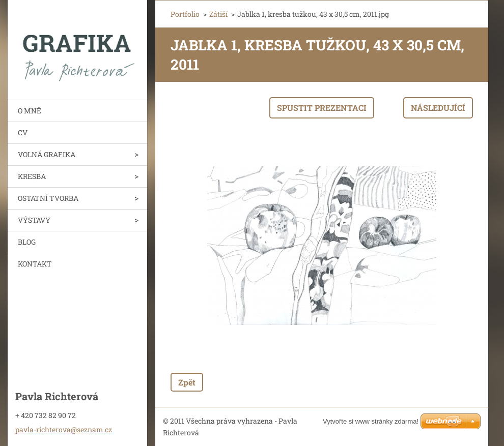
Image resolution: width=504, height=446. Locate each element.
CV (23, 132)
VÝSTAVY (34, 220)
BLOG (27, 242)
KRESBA (32, 176)
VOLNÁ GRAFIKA (47, 154)
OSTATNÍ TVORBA (48, 198)
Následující (438, 108)
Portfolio (185, 14)
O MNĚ (30, 111)
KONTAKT (35, 264)
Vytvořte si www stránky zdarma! (371, 421)
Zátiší (218, 14)
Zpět (187, 382)
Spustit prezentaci (322, 108)
